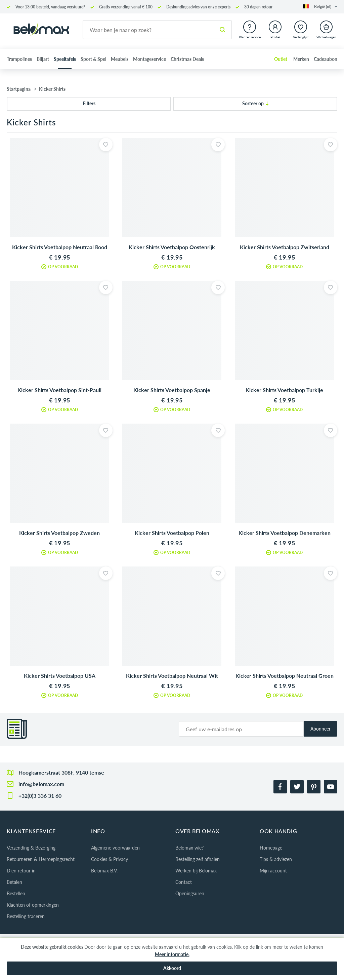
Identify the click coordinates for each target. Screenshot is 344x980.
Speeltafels (65, 59)
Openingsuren (190, 893)
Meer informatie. (172, 954)
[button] (320, 7)
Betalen (14, 882)
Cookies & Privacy (110, 859)
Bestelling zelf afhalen (198, 859)
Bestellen (16, 893)
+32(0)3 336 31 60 (40, 796)
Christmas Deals (187, 59)
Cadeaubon (326, 59)
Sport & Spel (93, 59)
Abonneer (320, 729)
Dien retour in (21, 871)
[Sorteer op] (255, 104)
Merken (301, 59)
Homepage (271, 848)
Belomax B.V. (104, 871)
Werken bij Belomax (196, 871)
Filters (89, 103)
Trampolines (19, 59)
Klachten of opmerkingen (33, 905)
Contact (184, 882)
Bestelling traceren (26, 916)
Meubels (120, 59)
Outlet (281, 59)
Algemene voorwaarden (115, 848)
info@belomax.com (41, 784)
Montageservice (149, 59)
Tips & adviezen (276, 859)
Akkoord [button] (172, 968)
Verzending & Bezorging (31, 848)
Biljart (43, 59)
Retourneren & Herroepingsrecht (41, 859)
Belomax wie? (189, 848)
